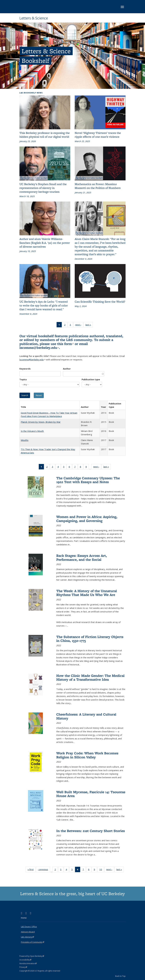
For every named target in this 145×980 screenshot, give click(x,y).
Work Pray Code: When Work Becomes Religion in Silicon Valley (87, 755)
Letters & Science (34, 18)
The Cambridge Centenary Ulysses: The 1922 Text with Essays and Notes (88, 480)
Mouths (25, 440)
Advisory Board (28, 932)
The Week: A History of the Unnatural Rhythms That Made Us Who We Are (87, 593)
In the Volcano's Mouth (32, 431)
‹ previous (44, 870)
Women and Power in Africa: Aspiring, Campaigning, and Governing (87, 519)
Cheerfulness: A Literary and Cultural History (86, 716)
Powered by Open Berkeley (32, 956)
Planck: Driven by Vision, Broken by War (41, 422)
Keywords (25, 369)
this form (65, 344)
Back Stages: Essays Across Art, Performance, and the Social (82, 557)
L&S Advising (27, 937)
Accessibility (25, 960)
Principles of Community (33, 942)
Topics (23, 379)
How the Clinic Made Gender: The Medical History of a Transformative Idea (90, 677)
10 (102, 870)
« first (32, 870)
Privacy (23, 967)
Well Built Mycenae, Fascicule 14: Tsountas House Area (91, 794)
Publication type (91, 379)
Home (24, 918)
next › (79, 325)
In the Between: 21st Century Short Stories (91, 831)
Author (67, 369)
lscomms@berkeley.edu (39, 348)
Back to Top (120, 976)
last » (89, 325)
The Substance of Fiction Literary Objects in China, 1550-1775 (90, 639)
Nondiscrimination (28, 963)
